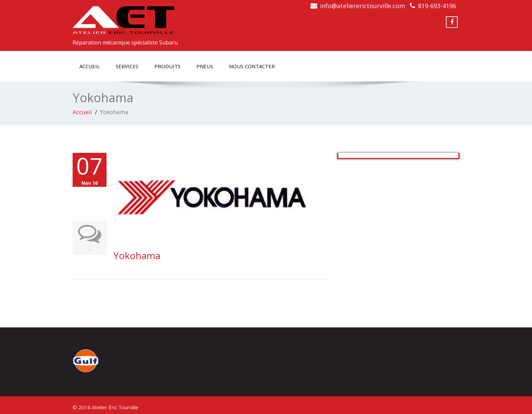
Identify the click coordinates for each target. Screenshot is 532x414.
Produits (167, 66)
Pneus (205, 66)
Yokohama (137, 255)
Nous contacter (252, 66)
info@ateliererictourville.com (363, 6)
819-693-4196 (437, 6)
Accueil (90, 66)
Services (127, 66)
